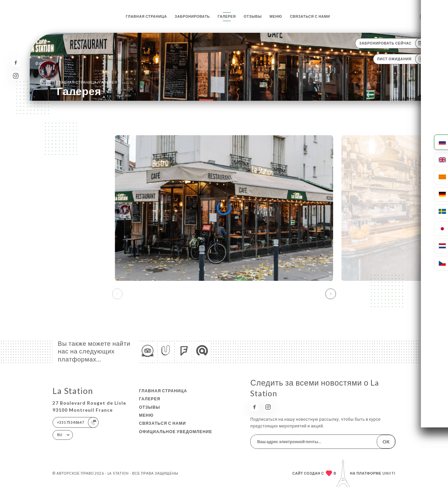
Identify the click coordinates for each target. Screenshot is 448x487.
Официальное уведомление (175, 432)
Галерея (227, 16)
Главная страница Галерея (87, 82)
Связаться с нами (310, 16)
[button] (331, 294)
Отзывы (253, 16)
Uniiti (389, 473)
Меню (276, 16)
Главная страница (146, 16)
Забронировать (192, 16)
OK (386, 442)
